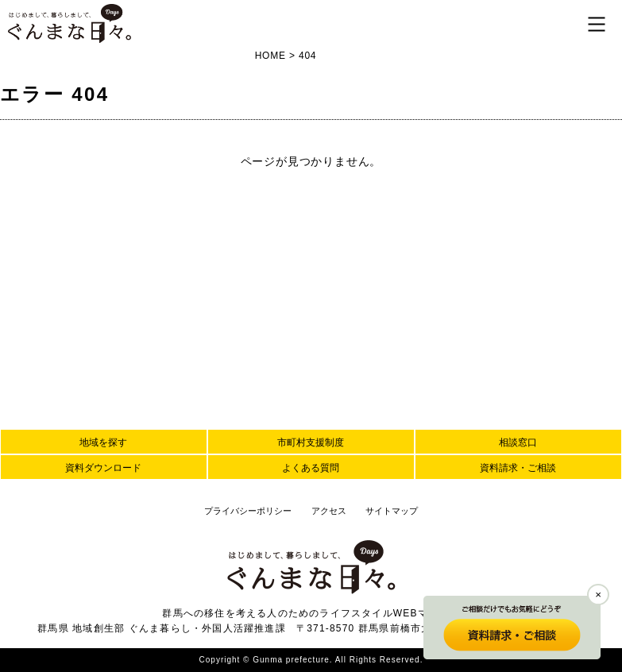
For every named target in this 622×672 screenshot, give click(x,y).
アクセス (329, 511)
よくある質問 (311, 468)
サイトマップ (392, 511)
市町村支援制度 (311, 442)
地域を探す (103, 442)
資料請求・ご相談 (518, 468)
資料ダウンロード (103, 468)
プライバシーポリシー (248, 511)
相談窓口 (518, 442)
